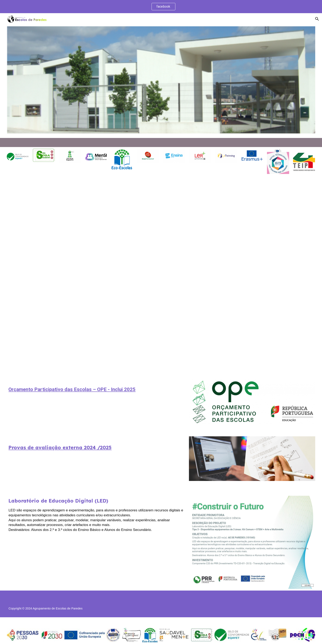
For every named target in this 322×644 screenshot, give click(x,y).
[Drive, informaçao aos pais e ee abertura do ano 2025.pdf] (161, 277)
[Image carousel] (161, 81)
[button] (317, 19)
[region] (161, 7)
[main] (96, 389)
